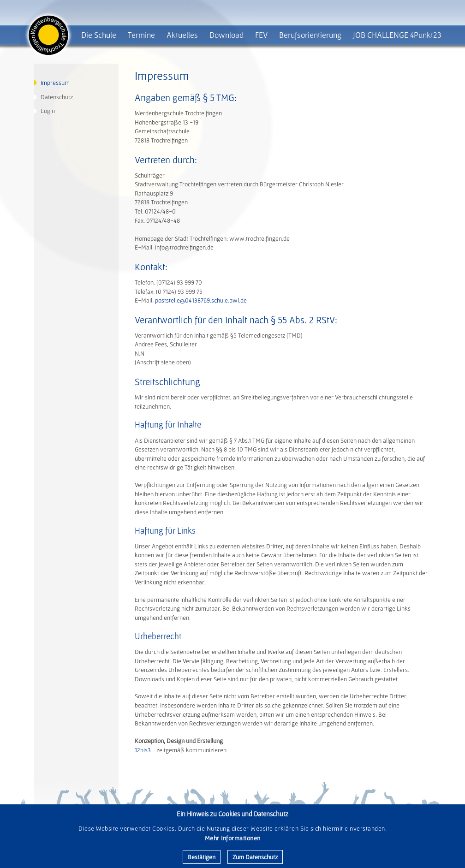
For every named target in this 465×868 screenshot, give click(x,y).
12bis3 (143, 750)
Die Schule (99, 35)
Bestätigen (202, 857)
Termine (141, 35)
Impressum (55, 83)
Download (227, 35)
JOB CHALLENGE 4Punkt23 (397, 35)
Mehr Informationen (233, 838)
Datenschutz (57, 97)
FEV (261, 35)
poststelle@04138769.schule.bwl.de (201, 300)
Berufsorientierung (310, 35)
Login (48, 111)
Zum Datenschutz (255, 857)
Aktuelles (182, 35)
